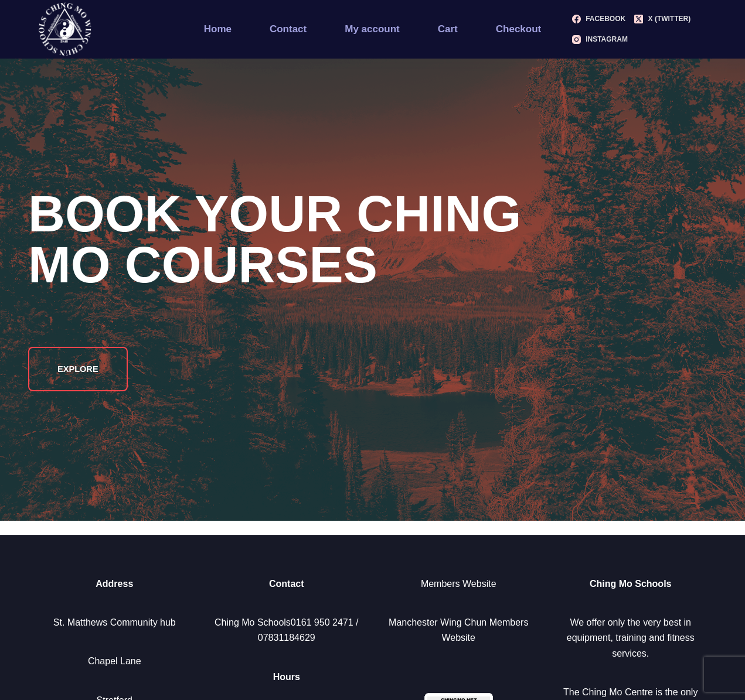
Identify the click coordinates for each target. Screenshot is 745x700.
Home (218, 29)
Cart (448, 29)
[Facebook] (599, 19)
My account (372, 29)
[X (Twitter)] (662, 19)
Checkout (518, 29)
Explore (79, 369)
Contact (288, 29)
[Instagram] (600, 40)
